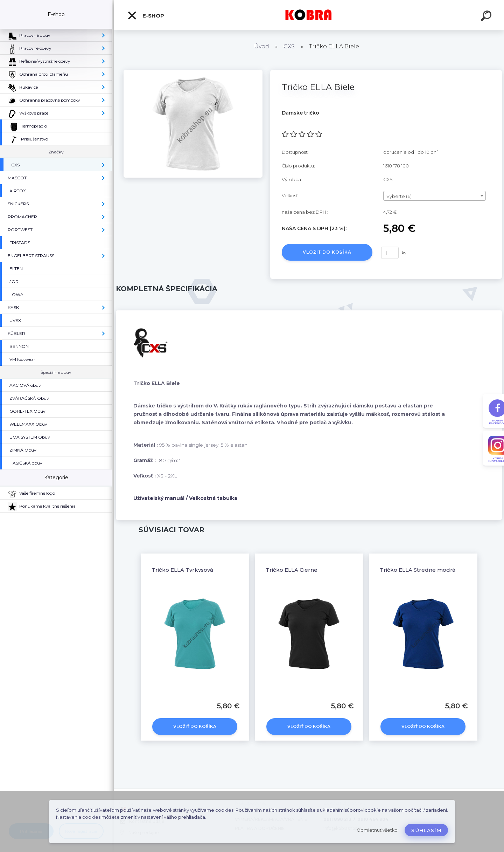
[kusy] (390, 253)
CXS (289, 46)
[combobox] (435, 196)
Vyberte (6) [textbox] (399, 196)
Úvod (262, 46)
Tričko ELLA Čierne (292, 570)
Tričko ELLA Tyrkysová (182, 570)
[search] (487, 17)
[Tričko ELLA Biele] (193, 73)
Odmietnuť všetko (377, 830)
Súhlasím (426, 830)
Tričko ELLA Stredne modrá (418, 570)
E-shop (146, 15)
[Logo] (309, 15)
